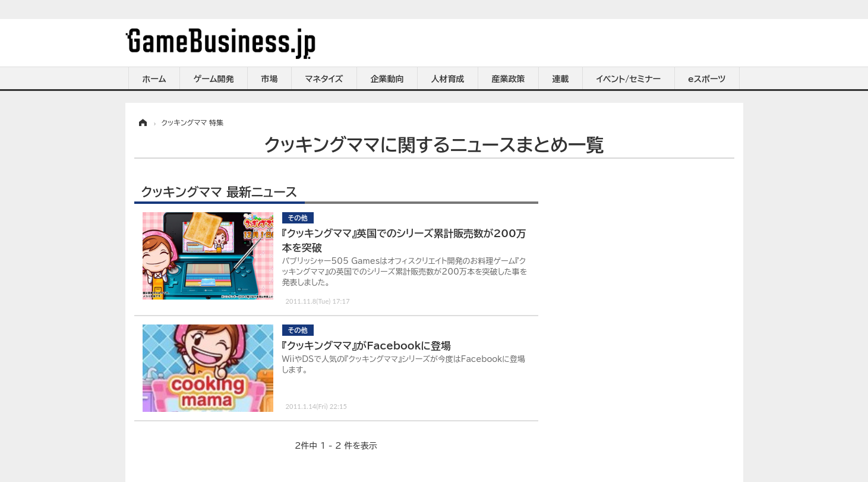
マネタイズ (324, 79)
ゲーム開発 (214, 79)
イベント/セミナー (629, 79)
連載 (561, 79)
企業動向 (387, 79)
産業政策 (509, 79)
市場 (270, 79)
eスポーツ (707, 79)
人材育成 (448, 79)
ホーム (154, 79)
